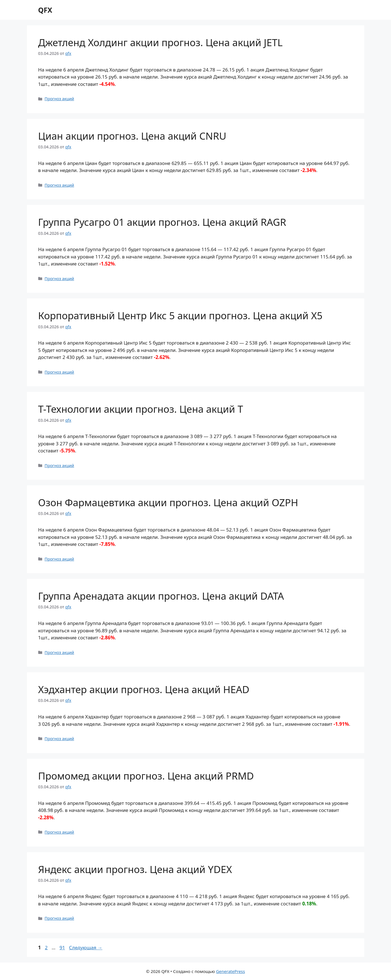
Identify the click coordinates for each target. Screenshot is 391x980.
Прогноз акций (59, 99)
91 (63, 947)
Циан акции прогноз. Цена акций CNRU (132, 136)
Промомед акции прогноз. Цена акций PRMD (146, 776)
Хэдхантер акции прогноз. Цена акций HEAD (144, 689)
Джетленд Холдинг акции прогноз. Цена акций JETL (161, 42)
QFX (45, 10)
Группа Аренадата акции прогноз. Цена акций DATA (161, 596)
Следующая (86, 947)
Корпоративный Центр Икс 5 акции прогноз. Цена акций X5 (180, 315)
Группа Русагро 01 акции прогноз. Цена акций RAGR (162, 222)
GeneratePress (230, 971)
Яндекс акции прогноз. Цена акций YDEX (135, 869)
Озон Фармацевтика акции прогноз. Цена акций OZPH (168, 502)
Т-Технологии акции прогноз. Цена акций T (141, 409)
